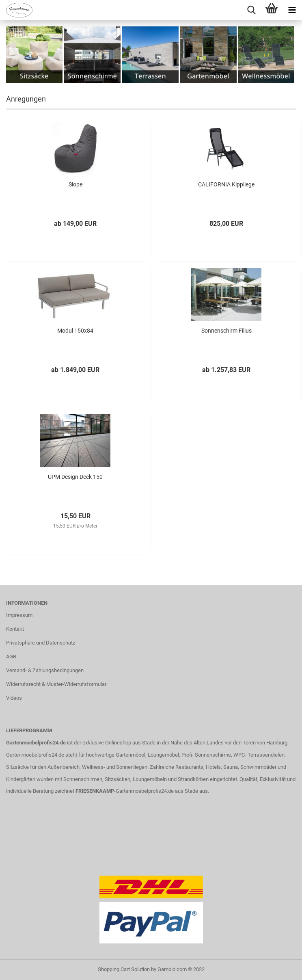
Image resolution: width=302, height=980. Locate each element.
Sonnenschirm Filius (226, 331)
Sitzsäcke (17, 767)
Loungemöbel (163, 755)
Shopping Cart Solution (124, 969)
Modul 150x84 (75, 331)
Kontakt (15, 629)
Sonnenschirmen (83, 779)
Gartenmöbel (131, 755)
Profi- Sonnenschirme (206, 755)
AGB (11, 657)
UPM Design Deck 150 (75, 477)
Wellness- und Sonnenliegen (115, 767)
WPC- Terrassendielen (259, 755)
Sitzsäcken (118, 779)
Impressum (19, 615)
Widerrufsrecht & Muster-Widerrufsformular (56, 684)
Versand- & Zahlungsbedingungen (45, 670)
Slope (75, 184)
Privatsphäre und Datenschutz (41, 643)
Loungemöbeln (150, 779)
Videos (14, 698)
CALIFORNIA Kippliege (226, 184)
